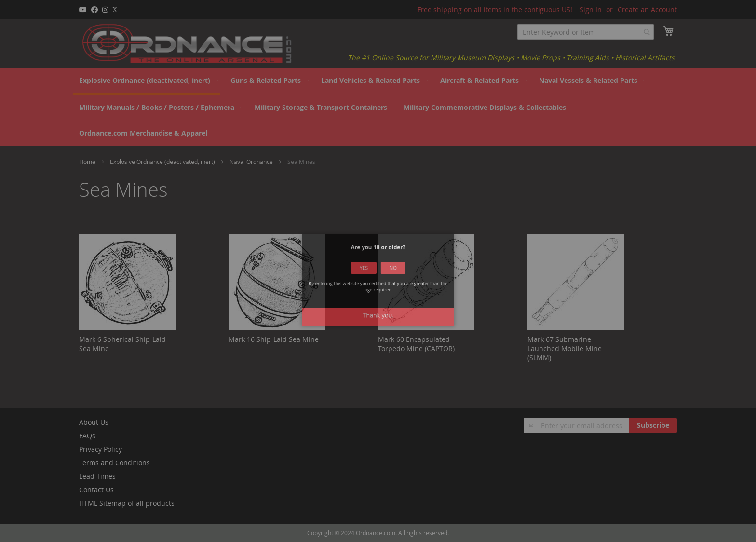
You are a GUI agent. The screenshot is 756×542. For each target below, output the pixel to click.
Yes (370, 280)
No (386, 280)
